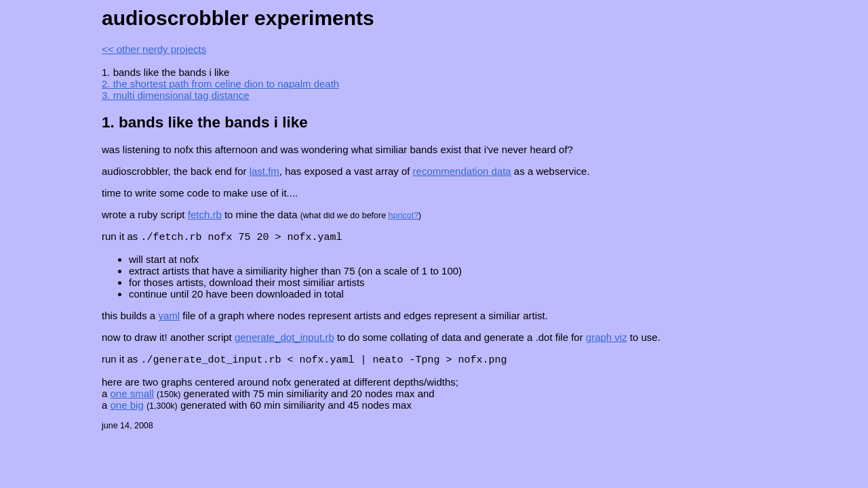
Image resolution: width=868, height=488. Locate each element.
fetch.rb (205, 215)
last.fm (264, 171)
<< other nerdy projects (154, 49)
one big (127, 406)
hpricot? (403, 216)
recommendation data (462, 171)
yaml (169, 316)
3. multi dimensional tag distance (176, 95)
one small (132, 395)
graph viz (607, 338)
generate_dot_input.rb (284, 338)
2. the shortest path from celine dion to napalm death (220, 84)
